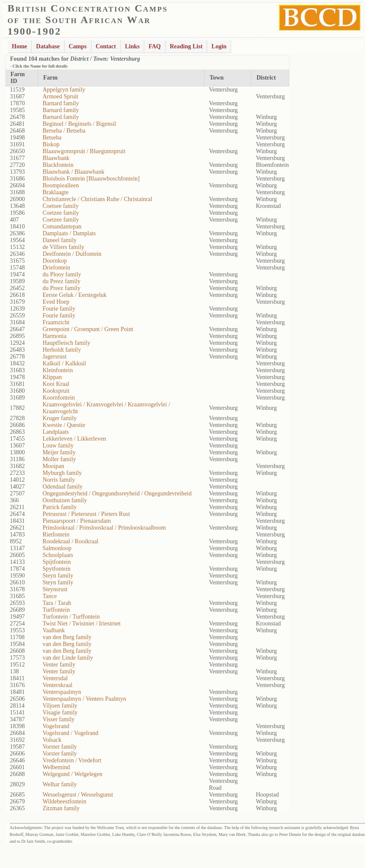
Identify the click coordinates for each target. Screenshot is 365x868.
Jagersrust (54, 357)
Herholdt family (62, 350)
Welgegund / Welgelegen (72, 774)
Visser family (58, 719)
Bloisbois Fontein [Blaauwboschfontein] (91, 179)
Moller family (59, 459)
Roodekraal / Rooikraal (70, 541)
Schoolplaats (58, 555)
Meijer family (59, 452)
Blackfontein (58, 165)
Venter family (59, 665)
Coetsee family (60, 206)
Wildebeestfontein (64, 801)
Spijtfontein (56, 562)
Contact (106, 46)
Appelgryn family (64, 90)
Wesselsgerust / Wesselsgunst (78, 795)
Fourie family (59, 309)
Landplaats (55, 432)
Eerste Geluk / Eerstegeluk (74, 295)
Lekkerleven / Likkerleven (74, 439)
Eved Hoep (56, 302)
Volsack (52, 740)
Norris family (59, 480)
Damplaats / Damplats (69, 233)
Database (48, 46)
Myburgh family (62, 473)
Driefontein (56, 268)
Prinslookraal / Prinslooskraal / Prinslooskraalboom (104, 528)
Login (219, 46)
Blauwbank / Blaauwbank (73, 172)
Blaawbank (56, 158)
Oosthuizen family (65, 500)
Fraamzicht (56, 322)
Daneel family (59, 240)
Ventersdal (55, 678)
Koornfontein (58, 398)
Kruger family (59, 418)
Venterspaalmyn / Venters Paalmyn (84, 699)
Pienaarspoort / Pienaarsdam (76, 521)
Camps (78, 46)
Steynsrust (55, 589)
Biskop (51, 144)
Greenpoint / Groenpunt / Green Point (88, 329)
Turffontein (56, 610)
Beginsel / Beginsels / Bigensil (79, 124)
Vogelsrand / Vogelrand (70, 733)
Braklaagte (55, 192)
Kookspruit (56, 391)
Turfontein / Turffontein (71, 617)
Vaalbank (53, 630)
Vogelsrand (56, 726)
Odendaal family (62, 487)
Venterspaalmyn (62, 692)
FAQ (155, 46)
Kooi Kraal (56, 384)
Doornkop (55, 261)
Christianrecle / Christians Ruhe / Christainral (97, 199)
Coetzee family (61, 213)
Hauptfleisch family (66, 343)
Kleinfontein (58, 370)
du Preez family (61, 281)
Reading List (186, 46)
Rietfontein (56, 535)
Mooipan (53, 466)
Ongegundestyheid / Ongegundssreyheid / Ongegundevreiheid (117, 493)
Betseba (52, 138)
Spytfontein (56, 569)
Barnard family (61, 103)
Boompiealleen (61, 185)
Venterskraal (57, 685)
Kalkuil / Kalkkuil (64, 363)
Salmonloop (57, 548)
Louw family (58, 446)
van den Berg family (67, 637)
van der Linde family (68, 658)
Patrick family (59, 507)
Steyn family (58, 576)
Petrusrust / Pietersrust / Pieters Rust (86, 514)
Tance (49, 596)
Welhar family (59, 784)
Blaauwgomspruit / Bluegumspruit (84, 151)
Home (20, 46)
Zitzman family (61, 808)
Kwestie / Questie (64, 425)
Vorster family (59, 747)
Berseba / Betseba (64, 131)
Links (132, 46)
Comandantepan (62, 227)
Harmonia (54, 336)
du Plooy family (62, 274)
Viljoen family (60, 706)
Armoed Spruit (60, 96)
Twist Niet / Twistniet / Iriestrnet (81, 624)
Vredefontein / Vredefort (72, 760)
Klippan (52, 377)
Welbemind (56, 767)
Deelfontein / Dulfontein (72, 254)
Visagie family (60, 712)
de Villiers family (63, 247)
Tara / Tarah (57, 603)
